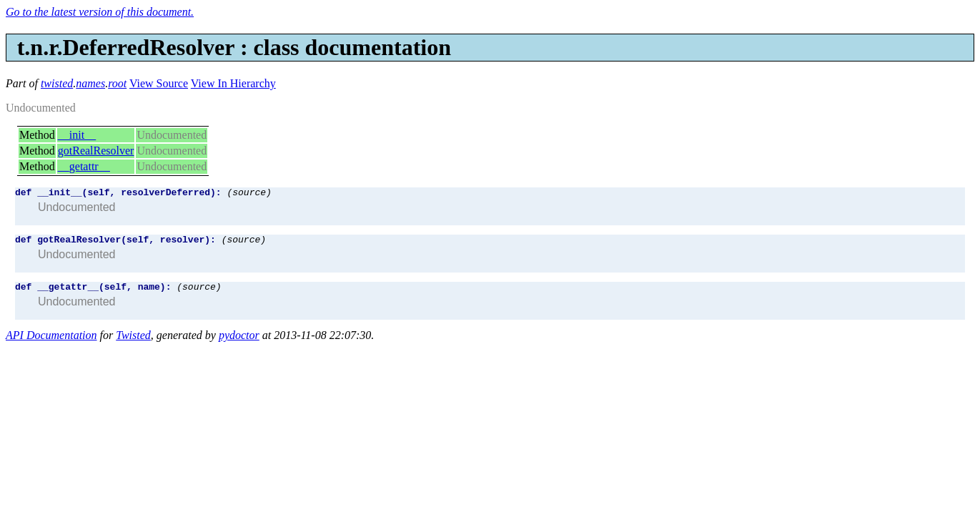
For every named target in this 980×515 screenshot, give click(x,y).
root (117, 83)
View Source (159, 83)
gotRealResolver (96, 151)
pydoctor (239, 342)
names (90, 83)
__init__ (77, 135)
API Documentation (51, 342)
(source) (249, 194)
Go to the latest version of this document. (100, 12)
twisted (57, 83)
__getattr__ (84, 166)
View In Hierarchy (233, 83)
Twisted (133, 342)
